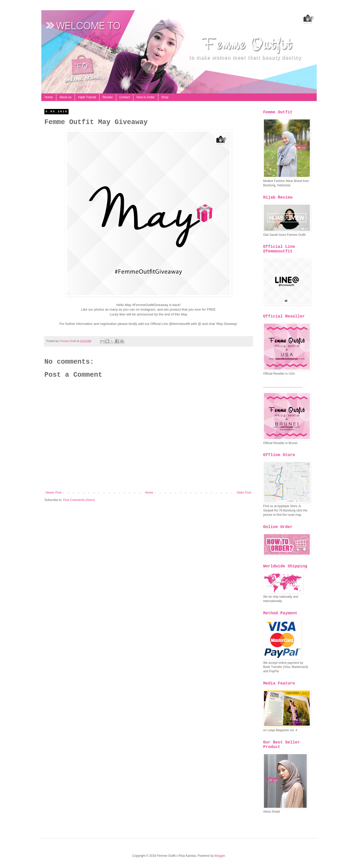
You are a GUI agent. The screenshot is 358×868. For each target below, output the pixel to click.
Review (107, 97)
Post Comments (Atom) (79, 500)
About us (65, 97)
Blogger (220, 856)
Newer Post (54, 493)
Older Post (244, 493)
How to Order (145, 97)
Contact (125, 97)
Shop (165, 97)
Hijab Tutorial (87, 97)
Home (49, 97)
